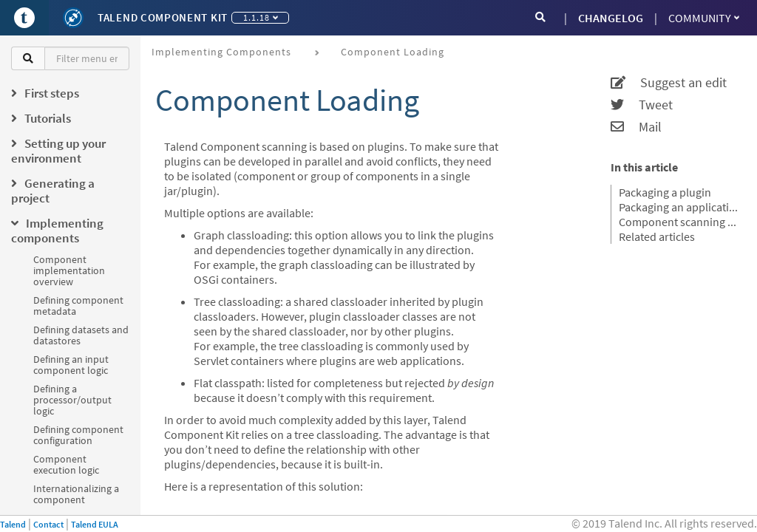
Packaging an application (679, 207)
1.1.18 (261, 17)
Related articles (657, 236)
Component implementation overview (69, 270)
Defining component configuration (78, 435)
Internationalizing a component (76, 494)
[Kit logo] (73, 18)
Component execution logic (66, 464)
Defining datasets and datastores (81, 335)
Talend (13, 524)
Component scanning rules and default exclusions (679, 222)
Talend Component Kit (163, 17)
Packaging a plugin (665, 192)
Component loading (393, 52)
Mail (636, 127)
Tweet (642, 105)
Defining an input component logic (71, 365)
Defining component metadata (78, 306)
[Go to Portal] (24, 18)
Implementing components (221, 52)
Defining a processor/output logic (72, 400)
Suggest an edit (669, 83)
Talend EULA (95, 524)
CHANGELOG (611, 18)
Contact (48, 524)
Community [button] (704, 18)
